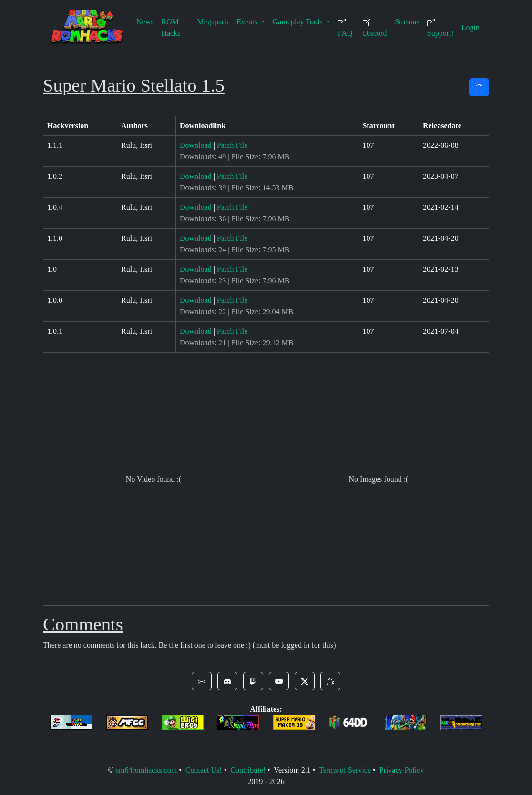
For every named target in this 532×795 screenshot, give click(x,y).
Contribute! (248, 770)
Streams (407, 22)
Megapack (213, 22)
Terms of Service (345, 770)
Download (196, 145)
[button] (202, 681)
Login (471, 27)
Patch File (232, 145)
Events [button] (248, 22)
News (145, 22)
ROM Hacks (171, 27)
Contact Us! (204, 770)
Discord (375, 28)
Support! (440, 28)
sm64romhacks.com (146, 770)
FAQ (345, 28)
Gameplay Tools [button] (299, 22)
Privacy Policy (402, 770)
